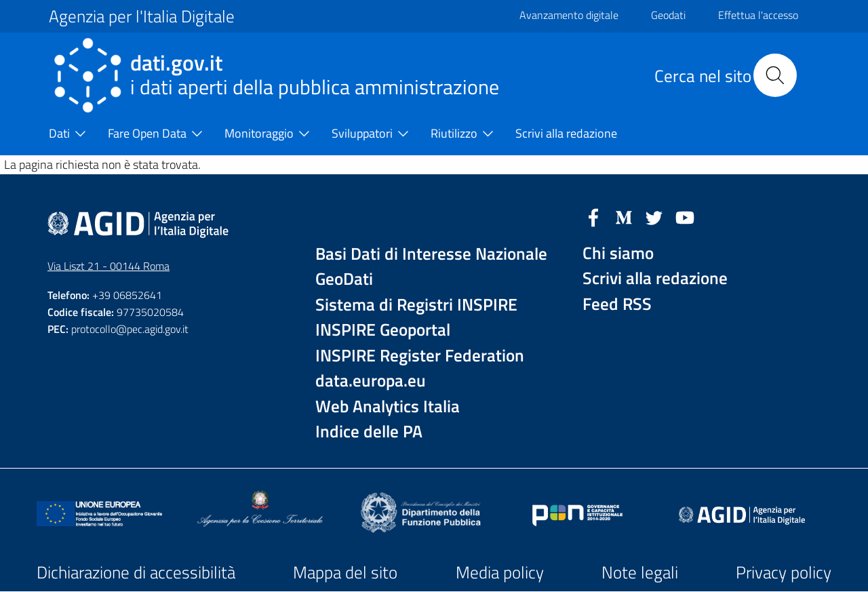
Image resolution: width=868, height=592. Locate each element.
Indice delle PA (369, 432)
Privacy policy (784, 572)
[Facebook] (593, 216)
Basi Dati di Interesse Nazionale (431, 254)
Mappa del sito (345, 572)
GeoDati (344, 279)
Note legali (640, 572)
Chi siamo (618, 253)
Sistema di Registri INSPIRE (416, 305)
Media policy (500, 572)
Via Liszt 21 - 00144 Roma (108, 266)
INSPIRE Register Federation (420, 356)
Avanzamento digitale (569, 15)
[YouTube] (685, 216)
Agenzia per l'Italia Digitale (142, 16)
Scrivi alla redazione (655, 278)
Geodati (668, 15)
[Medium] (624, 216)
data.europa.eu (371, 381)
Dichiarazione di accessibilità (136, 572)
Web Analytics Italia (388, 407)
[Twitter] (654, 216)
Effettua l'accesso (758, 15)
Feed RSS (617, 304)
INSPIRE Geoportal (383, 330)
